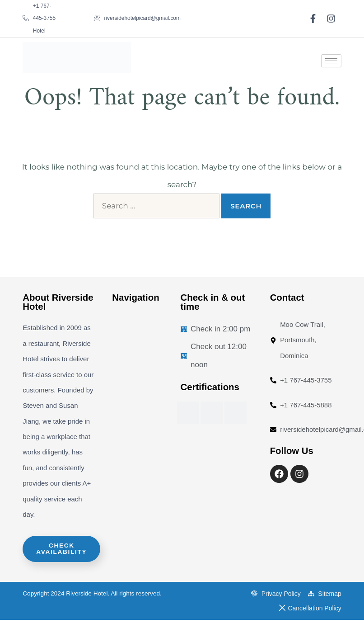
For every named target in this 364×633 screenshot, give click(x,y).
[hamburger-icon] (331, 61)
